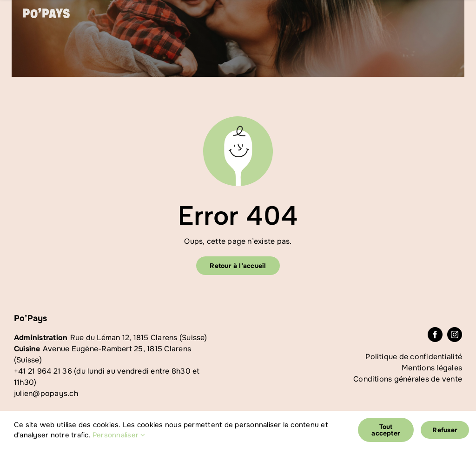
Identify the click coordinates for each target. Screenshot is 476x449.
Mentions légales (432, 368)
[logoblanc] (46, 11)
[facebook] (435, 335)
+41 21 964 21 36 (43, 371)
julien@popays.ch (46, 393)
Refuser (445, 430)
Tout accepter (386, 430)
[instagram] (455, 335)
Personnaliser (119, 435)
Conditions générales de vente (408, 379)
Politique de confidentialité (414, 357)
